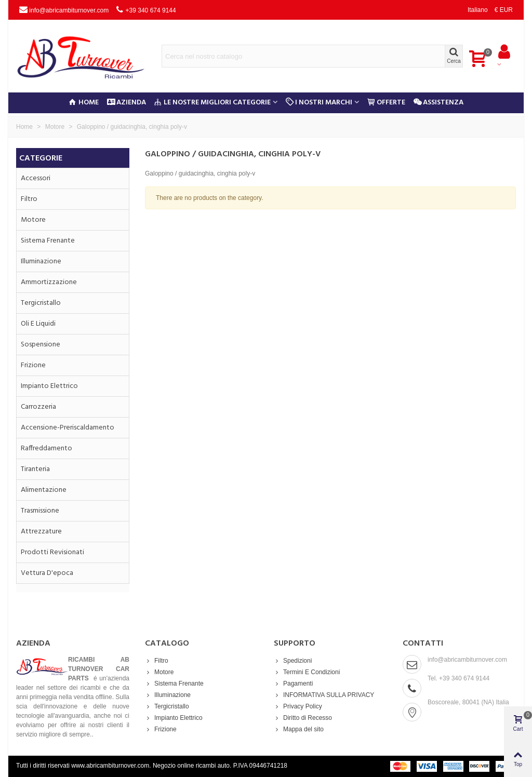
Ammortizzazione (49, 282)
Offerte (386, 103)
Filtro (29, 199)
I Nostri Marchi (319, 103)
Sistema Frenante (48, 241)
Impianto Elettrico (49, 386)
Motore (33, 220)
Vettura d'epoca (47, 573)
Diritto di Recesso (303, 718)
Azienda (127, 103)
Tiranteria (35, 469)
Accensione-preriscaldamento (68, 428)
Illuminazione (41, 262)
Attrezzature (41, 532)
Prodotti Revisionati (52, 552)
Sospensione (41, 345)
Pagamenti (293, 684)
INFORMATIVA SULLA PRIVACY (324, 695)
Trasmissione (40, 511)
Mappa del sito (299, 729)
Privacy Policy (298, 706)
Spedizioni (293, 661)
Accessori (36, 178)
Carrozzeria (38, 407)
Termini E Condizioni (307, 672)
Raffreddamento (46, 448)
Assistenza (438, 103)
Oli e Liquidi (38, 324)
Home (84, 103)
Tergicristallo (41, 303)
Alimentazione (44, 490)
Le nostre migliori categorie (212, 103)
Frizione (33, 365)
